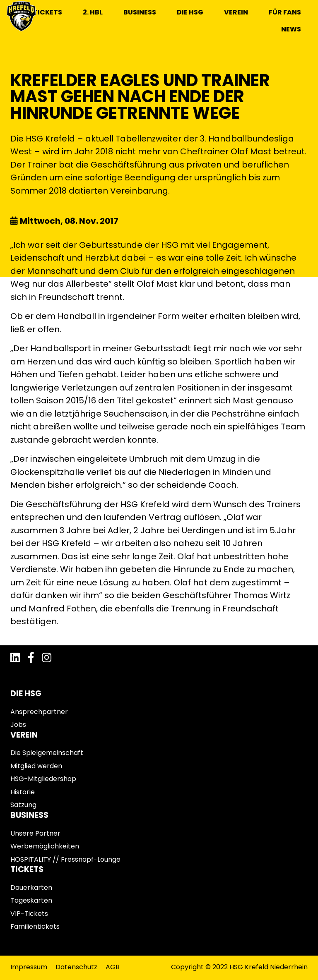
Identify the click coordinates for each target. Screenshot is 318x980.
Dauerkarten (31, 888)
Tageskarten (31, 900)
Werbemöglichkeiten (45, 846)
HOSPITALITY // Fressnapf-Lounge (65, 859)
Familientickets (35, 926)
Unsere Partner (35, 833)
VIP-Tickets (29, 914)
